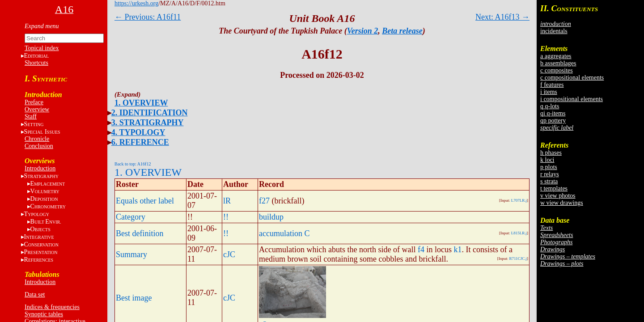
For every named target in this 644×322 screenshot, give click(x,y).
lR (227, 201)
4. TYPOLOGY (138, 132)
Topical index (42, 48)
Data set (35, 294)
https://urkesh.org (136, 3)
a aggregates (556, 56)
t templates (554, 189)
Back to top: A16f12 (133, 164)
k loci (547, 160)
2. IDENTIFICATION (150, 113)
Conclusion (39, 146)
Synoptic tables (44, 314)
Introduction (40, 168)
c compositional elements (572, 78)
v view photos (558, 196)
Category (131, 217)
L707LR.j (519, 200)
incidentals (554, 31)
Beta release (402, 31)
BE (46, 222)
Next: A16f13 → (502, 17)
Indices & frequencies (52, 307)
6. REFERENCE (140, 142)
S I (42, 132)
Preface (34, 102)
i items (549, 92)
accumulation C (284, 233)
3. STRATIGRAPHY (148, 123)
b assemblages (558, 63)
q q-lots (550, 106)
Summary (131, 254)
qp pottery (553, 121)
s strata (549, 181)
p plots (549, 167)
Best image (134, 298)
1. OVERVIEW (141, 103)
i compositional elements (572, 99)
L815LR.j (519, 233)
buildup (271, 217)
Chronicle (37, 139)
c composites (557, 70)
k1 (458, 250)
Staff (31, 117)
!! (226, 217)
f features (552, 85)
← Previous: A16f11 (148, 17)
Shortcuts (36, 63)
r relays (550, 174)
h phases (551, 153)
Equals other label (145, 201)
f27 (264, 201)
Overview (37, 109)
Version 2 (363, 31)
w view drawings (562, 203)
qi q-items (553, 113)
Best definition (140, 233)
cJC (229, 254)
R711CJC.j (518, 258)
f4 (421, 250)
